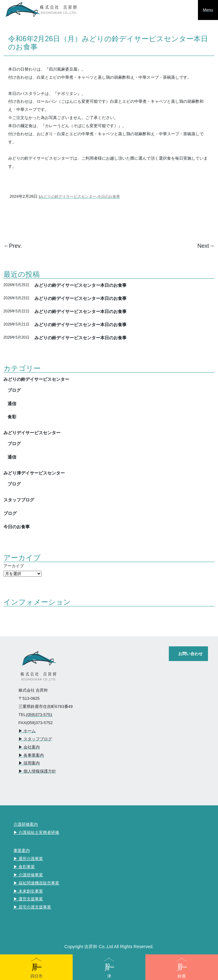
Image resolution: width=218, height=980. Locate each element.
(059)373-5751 (39, 715)
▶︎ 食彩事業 (24, 867)
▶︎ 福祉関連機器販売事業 (36, 883)
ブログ (14, 390)
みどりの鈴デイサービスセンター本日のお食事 (80, 285)
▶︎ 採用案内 (29, 763)
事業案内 (22, 851)
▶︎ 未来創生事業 (28, 891)
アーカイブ (14, 566)
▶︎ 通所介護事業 (28, 859)
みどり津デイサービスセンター (34, 473)
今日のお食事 (109, 196)
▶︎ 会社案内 (29, 747)
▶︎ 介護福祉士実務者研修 (36, 832)
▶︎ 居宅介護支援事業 (32, 907)
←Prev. (13, 246)
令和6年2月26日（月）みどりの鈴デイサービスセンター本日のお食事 (108, 42)
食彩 (12, 417)
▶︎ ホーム (27, 731)
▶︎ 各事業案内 (31, 755)
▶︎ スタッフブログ (35, 739)
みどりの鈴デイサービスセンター (68, 196)
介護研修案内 (26, 824)
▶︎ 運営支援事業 (28, 899)
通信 (12, 403)
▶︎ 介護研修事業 (28, 875)
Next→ (206, 246)
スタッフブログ (19, 500)
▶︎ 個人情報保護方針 (37, 771)
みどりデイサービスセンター (32, 433)
